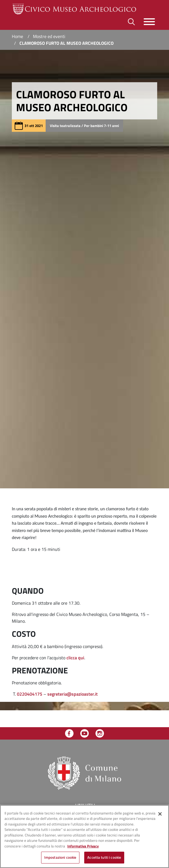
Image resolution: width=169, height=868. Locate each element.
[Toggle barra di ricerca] (131, 22)
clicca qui (75, 658)
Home (17, 36)
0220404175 (30, 694)
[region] (84, 836)
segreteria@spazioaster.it (73, 694)
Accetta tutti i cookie (104, 857)
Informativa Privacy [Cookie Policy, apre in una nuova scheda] (83, 846)
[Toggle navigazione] (149, 22)
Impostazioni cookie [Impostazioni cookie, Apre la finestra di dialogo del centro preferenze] (60, 857)
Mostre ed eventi (49, 36)
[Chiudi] (160, 814)
